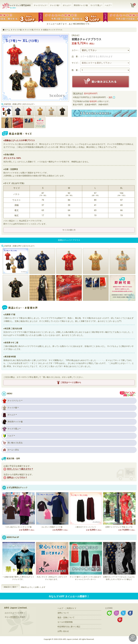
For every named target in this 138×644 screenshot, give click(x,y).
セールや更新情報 (65, 622)
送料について (63, 613)
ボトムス (66, 5)
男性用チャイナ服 (81, 5)
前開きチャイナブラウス (53, 30)
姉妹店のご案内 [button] (10, 587)
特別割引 (14, 617)
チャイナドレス (40, 5)
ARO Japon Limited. (16, 608)
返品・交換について (66, 617)
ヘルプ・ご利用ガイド (67, 608)
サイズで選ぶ (96, 5)
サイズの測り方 (69, 230)
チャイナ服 (54, 5)
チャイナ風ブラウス (32, 30)
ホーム (7, 30)
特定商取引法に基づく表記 (69, 627)
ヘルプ (107, 5)
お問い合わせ (63, 631)
